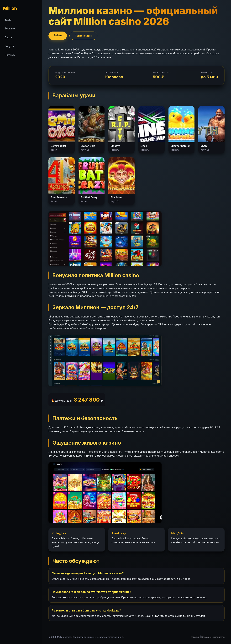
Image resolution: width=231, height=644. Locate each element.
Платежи (10, 55)
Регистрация (83, 36)
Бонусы (9, 46)
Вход (8, 20)
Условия (195, 637)
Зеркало (10, 29)
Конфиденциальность (213, 637)
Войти (58, 35)
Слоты (9, 37)
